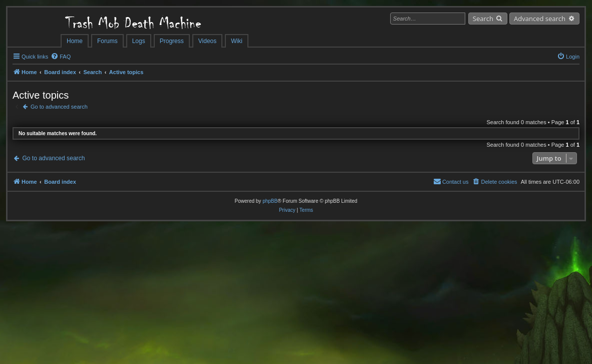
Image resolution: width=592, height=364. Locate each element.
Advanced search (540, 19)
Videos (207, 41)
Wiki (237, 41)
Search (483, 19)
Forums (107, 41)
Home (75, 41)
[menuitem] (61, 57)
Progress (172, 41)
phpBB (270, 201)
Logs (139, 41)
